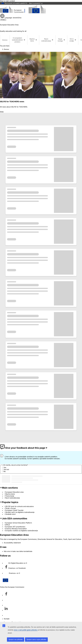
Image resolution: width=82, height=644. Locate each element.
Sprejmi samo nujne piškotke (36, 639)
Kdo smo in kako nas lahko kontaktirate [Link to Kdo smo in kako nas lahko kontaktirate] (18, 551)
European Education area (14, 492)
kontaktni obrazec (53, 459)
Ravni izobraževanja (13, 498)
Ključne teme (10, 494)
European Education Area (14, 535)
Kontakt (7, 619)
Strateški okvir (11, 514)
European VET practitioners (15, 527)
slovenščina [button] (11, 18)
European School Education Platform (19, 523)
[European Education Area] (23, 13)
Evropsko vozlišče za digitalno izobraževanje (22, 531)
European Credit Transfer (14, 510)
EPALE (8, 525)
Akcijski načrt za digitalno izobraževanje (20, 512)
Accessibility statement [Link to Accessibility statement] (12, 543)
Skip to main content (7, 1)
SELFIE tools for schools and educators (20, 506)
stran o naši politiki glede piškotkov (26, 630)
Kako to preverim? (36, 3)
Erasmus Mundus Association (16, 529)
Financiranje (10, 496)
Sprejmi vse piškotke (16, 639)
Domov (5, 40)
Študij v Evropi (11, 508)
